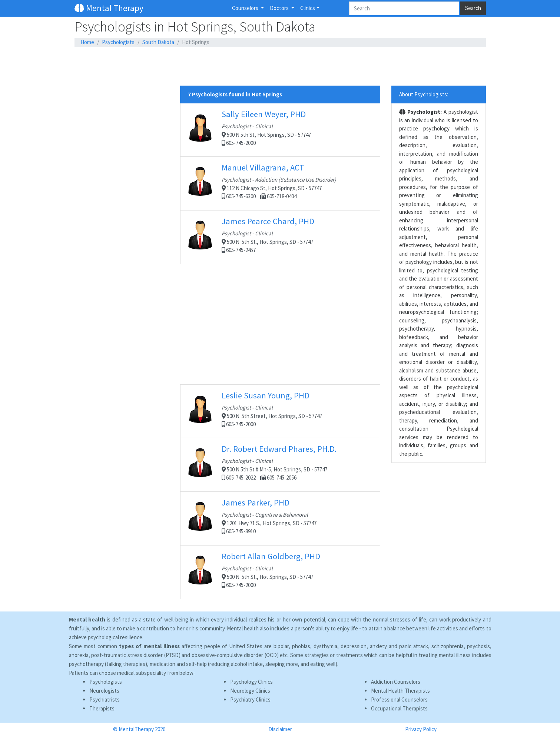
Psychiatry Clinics (250, 699)
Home (87, 42)
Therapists (102, 708)
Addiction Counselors (396, 682)
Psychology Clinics (251, 682)
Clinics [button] (308, 8)
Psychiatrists (105, 699)
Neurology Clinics (250, 691)
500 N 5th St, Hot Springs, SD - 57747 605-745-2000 (280, 130)
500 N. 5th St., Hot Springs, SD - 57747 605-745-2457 (280, 237)
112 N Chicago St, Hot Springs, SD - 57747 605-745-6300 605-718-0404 (280, 183)
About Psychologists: (424, 94)
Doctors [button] (280, 8)
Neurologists (104, 691)
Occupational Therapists (399, 708)
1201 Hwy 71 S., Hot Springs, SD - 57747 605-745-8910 (280, 518)
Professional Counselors (399, 699)
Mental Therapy (109, 8)
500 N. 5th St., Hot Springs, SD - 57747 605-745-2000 (280, 572)
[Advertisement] (280, 66)
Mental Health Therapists (400, 691)
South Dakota (158, 42)
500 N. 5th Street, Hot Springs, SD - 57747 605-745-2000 (280, 411)
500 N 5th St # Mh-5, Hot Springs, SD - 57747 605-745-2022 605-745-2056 (280, 465)
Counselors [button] (246, 8)
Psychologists (118, 42)
